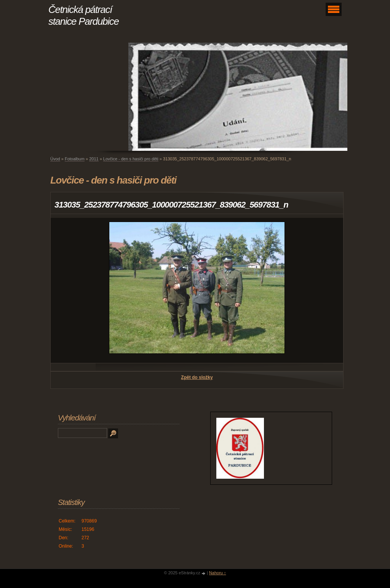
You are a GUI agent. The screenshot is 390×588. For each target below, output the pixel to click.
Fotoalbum (75, 159)
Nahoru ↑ (218, 573)
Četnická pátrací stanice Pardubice (84, 15)
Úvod (55, 159)
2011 (94, 159)
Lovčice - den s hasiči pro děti (131, 159)
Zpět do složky (197, 377)
